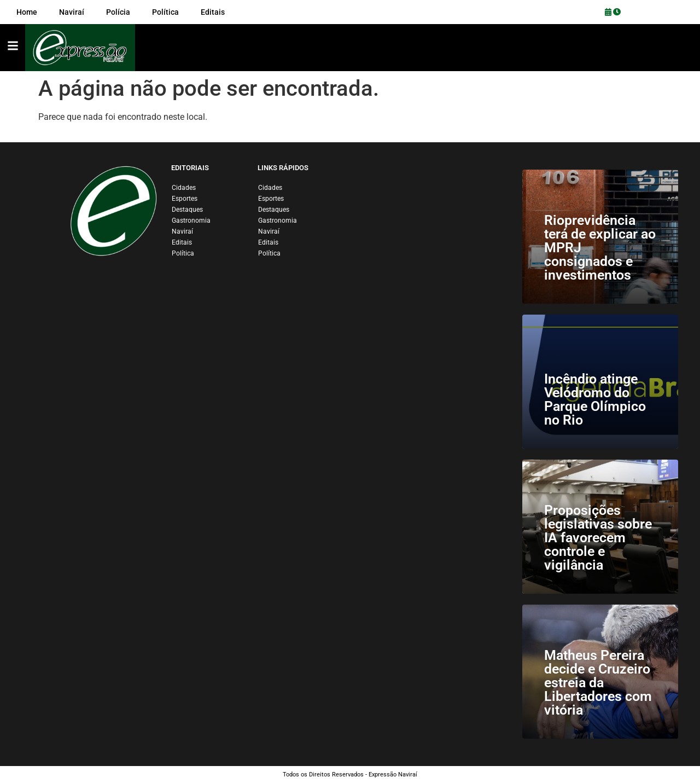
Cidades (184, 188)
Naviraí (182, 231)
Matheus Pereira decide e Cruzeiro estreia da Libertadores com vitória (598, 683)
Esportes (185, 199)
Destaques (187, 210)
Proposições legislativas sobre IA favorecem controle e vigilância (598, 538)
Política (183, 253)
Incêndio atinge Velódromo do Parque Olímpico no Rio (595, 399)
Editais (182, 242)
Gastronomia (191, 221)
